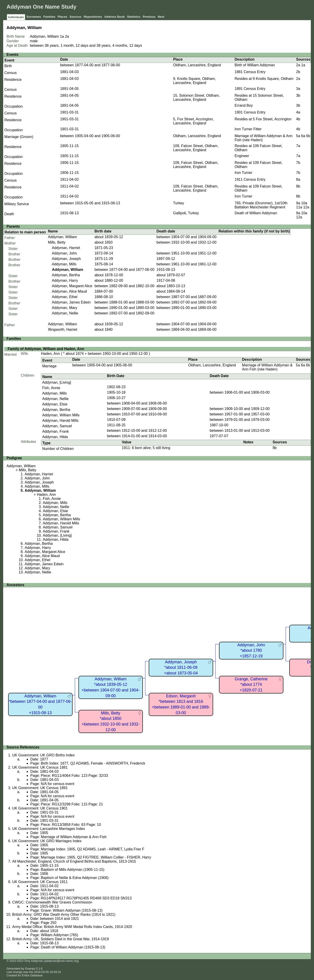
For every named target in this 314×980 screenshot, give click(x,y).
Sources (76, 17)
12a (306, 207)
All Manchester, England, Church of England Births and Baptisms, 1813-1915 (74, 861)
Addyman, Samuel (57, 426)
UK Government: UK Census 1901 (40, 808)
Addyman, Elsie (55, 404)
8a (298, 179)
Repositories (93, 17)
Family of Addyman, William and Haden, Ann (46, 349)
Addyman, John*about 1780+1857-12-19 (251, 650)
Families (49, 17)
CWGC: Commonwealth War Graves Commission (52, 902)
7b (298, 163)
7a (298, 146)
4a (298, 112)
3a (298, 89)
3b (298, 95)
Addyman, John (64, 253)
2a (67, 36)
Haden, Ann (51, 354)
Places (62, 17)
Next (161, 17)
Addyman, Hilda (55, 437)
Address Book (114, 17)
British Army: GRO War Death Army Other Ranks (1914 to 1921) (64, 915)
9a (298, 203)
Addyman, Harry (65, 280)
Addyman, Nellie (65, 313)
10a (304, 203)
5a (298, 136)
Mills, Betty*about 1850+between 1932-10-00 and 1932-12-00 (111, 721)
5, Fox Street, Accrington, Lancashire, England (194, 121)
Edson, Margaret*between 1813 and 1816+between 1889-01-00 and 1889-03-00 (181, 704)
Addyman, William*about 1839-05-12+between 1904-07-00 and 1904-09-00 (111, 687)
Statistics (134, 17)
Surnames (34, 17)
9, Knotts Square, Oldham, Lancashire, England (195, 81)
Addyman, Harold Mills (60, 421)
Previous (149, 17)
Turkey (179, 203)
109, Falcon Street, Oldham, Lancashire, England (196, 148)
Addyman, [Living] (57, 382)
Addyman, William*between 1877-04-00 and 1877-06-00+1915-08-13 (40, 704)
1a (62, 36)
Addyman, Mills (64, 264)
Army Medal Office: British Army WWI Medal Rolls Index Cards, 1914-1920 (72, 927)
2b (298, 72)
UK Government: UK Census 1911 (40, 882)
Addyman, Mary (64, 308)
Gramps (30, 969)
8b (298, 186)
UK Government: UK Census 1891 (40, 788)
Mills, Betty (57, 242)
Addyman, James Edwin (71, 302)
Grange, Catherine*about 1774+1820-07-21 (251, 685)
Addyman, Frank (55, 431)
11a (299, 207)
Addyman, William (63, 237)
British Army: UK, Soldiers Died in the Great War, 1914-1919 (61, 939)
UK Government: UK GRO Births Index (44, 755)
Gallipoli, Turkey (186, 213)
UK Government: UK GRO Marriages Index (47, 841)
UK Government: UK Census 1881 (40, 767)
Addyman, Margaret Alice (72, 286)
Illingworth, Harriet (63, 330)
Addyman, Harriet (66, 248)
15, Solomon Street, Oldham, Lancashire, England (197, 98)
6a (303, 136)
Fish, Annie (51, 388)
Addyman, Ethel (65, 297)
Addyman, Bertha (66, 275)
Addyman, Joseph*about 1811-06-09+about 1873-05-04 (181, 668)
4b (298, 119)
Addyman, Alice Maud (69, 291)
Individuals (16, 17)
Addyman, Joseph (66, 259)
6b (308, 136)
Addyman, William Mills (61, 415)
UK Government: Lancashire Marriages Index (49, 829)
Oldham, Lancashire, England (197, 65)
